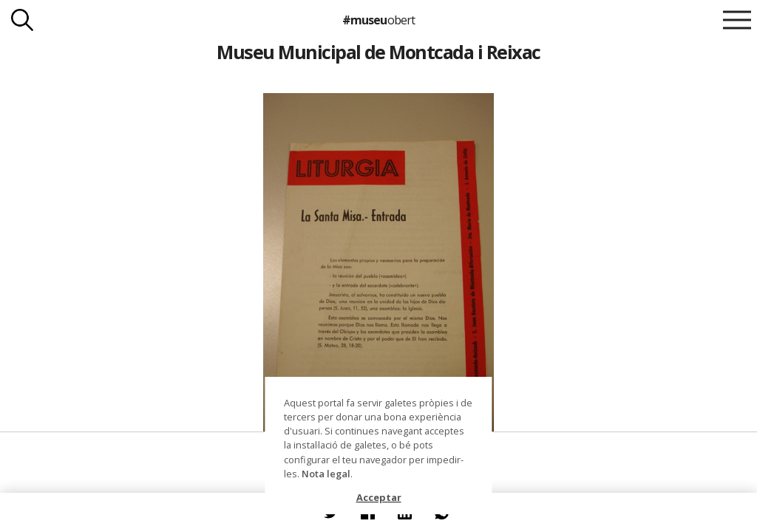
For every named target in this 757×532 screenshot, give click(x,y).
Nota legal (326, 474)
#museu (378, 20)
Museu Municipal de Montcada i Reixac (378, 52)
